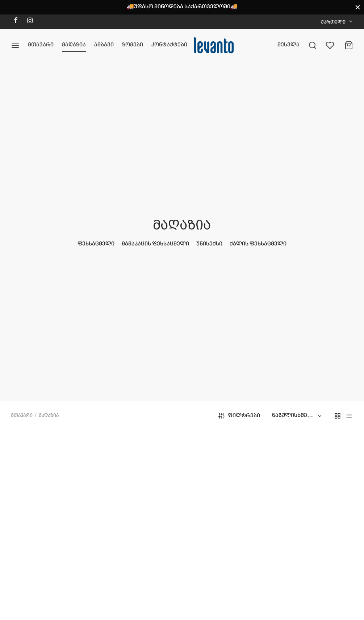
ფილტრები (239, 416)
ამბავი (104, 45)
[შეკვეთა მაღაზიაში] (296, 416)
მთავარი (41, 45)
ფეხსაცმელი (96, 244)
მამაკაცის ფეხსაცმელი (155, 244)
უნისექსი (209, 244)
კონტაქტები (169, 45)
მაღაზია (74, 45)
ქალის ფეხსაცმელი (258, 244)
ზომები (133, 45)
